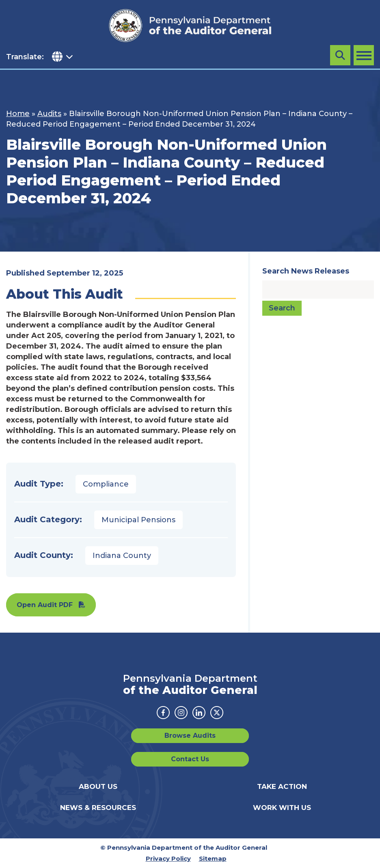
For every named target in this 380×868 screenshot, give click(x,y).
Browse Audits (190, 736)
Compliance (106, 484)
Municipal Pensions (138, 520)
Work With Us (282, 808)
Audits (49, 114)
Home (18, 114)
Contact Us (190, 759)
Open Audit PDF (45, 605)
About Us (98, 786)
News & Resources (98, 808)
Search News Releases (306, 271)
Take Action (282, 786)
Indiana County (122, 556)
